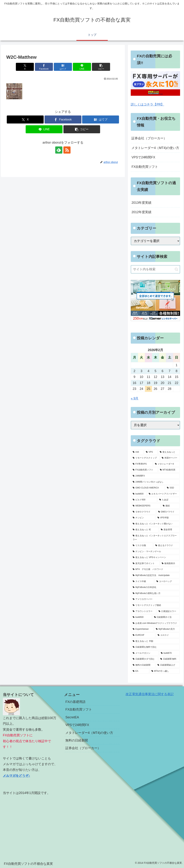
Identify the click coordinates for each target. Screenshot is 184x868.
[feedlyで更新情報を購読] (59, 150)
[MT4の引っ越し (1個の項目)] (165, 671)
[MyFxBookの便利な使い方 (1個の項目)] (155, 593)
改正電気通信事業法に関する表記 (150, 694)
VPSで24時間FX (143, 157)
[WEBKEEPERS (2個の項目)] (146, 506)
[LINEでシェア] (82, 67)
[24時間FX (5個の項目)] (155, 476)
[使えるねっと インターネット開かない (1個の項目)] (155, 524)
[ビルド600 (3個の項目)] (144, 500)
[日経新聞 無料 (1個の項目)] (169, 659)
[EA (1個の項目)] (140, 671)
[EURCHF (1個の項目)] (143, 635)
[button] (101, 67)
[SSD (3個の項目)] (173, 488)
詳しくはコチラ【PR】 (147, 104)
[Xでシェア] (25, 67)
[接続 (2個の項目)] (170, 506)
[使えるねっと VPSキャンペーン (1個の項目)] (155, 557)
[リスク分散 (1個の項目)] (142, 546)
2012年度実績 (141, 212)
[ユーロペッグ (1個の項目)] (167, 582)
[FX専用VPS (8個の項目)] (142, 464)
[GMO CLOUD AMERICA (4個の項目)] (148, 488)
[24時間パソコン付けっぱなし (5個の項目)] (155, 482)
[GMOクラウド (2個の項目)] (168, 512)
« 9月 (135, 398)
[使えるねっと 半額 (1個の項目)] (155, 641)
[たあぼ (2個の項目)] (169, 500)
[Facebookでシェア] (44, 67)
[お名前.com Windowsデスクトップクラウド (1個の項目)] (155, 623)
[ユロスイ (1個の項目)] (168, 635)
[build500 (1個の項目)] (141, 617)
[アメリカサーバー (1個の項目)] (155, 599)
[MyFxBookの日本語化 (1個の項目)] (155, 587)
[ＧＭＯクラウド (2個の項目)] (143, 512)
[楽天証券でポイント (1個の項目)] (145, 564)
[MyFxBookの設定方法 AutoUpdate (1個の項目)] (155, 575)
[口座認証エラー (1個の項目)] (168, 611)
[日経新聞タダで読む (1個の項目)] (145, 659)
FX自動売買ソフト (145, 167)
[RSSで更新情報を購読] (67, 150)
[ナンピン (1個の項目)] (143, 518)
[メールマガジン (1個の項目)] (145, 653)
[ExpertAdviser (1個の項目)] (142, 629)
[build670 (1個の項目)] (169, 653)
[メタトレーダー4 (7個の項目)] (167, 464)
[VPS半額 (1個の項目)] (168, 518)
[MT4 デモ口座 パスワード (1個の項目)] (155, 569)
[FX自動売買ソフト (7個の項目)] (144, 470)
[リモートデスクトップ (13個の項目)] (145, 458)
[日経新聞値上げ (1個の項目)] (168, 665)
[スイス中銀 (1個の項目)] (142, 582)
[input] (155, 269)
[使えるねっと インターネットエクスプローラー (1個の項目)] (155, 538)
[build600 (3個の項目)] (139, 494)
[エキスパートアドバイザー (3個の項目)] (164, 494)
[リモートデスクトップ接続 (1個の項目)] (155, 605)
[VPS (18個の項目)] (151, 452)
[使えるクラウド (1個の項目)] (167, 546)
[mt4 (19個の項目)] (137, 452)
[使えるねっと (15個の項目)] (169, 452)
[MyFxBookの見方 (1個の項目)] (167, 629)
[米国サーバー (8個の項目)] (170, 458)
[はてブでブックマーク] (63, 67)
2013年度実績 (141, 203)
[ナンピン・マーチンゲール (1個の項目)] (155, 552)
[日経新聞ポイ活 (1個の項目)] (166, 617)
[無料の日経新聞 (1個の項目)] (143, 665)
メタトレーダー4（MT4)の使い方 (155, 148)
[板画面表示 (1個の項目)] (170, 564)
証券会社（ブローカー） (149, 138)
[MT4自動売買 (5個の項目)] (169, 470)
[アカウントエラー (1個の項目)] (144, 611)
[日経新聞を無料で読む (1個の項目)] (155, 647)
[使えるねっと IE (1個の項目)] (145, 530)
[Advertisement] (31, 824)
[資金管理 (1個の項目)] (169, 530)
